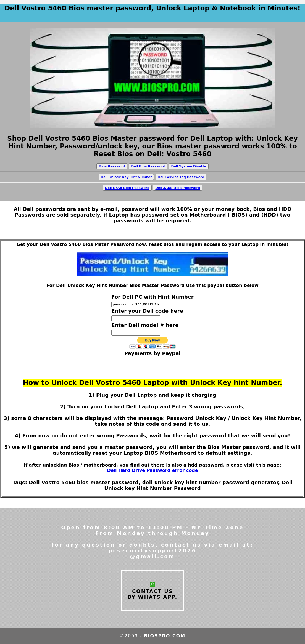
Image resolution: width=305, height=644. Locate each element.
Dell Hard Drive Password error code (153, 470)
